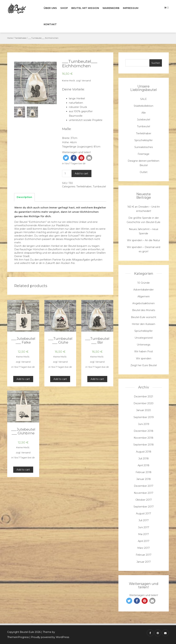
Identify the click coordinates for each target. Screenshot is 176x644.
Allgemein (144, 296)
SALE (144, 99)
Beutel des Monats (144, 310)
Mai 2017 (144, 534)
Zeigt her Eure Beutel (144, 365)
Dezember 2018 (144, 431)
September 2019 (144, 417)
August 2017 (144, 513)
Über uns (50, 8)
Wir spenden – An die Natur (144, 240)
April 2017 (144, 541)
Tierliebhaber (20, 38)
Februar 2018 (144, 472)
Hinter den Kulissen (144, 324)
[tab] (24, 197)
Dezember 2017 (144, 486)
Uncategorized (144, 338)
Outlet (144, 172)
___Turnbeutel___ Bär (97, 340)
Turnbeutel (99, 187)
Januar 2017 (144, 562)
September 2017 (144, 507)
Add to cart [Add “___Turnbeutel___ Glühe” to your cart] (60, 379)
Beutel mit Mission (85, 8)
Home (10, 38)
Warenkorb (111, 8)
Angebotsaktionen (144, 303)
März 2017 (144, 548)
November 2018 (144, 438)
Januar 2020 (144, 410)
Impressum (131, 8)
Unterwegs (144, 345)
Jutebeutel (144, 120)
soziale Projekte (93, 120)
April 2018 (144, 465)
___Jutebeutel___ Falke (23, 340)
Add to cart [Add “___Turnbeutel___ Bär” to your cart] (97, 379)
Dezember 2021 (144, 397)
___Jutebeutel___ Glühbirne (23, 431)
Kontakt (50, 24)
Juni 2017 (144, 527)
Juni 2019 (144, 424)
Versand (86, 81)
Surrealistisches (144, 147)
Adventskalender (144, 290)
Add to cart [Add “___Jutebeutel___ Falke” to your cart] (23, 379)
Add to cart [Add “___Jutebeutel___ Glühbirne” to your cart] (23, 470)
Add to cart (81, 174)
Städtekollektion (144, 106)
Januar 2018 (144, 479)
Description (24, 197)
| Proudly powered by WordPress (49, 637)
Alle (144, 113)
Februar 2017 (144, 555)
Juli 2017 (144, 520)
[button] (66, 158)
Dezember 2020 (144, 403)
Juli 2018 (144, 459)
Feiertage (144, 154)
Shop (64, 8)
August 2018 (144, 452)
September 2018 (144, 445)
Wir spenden (144, 358)
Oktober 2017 (144, 500)
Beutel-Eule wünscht (144, 317)
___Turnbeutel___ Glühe (60, 340)
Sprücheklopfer (144, 140)
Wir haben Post (144, 351)
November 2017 (144, 493)
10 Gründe (144, 283)
